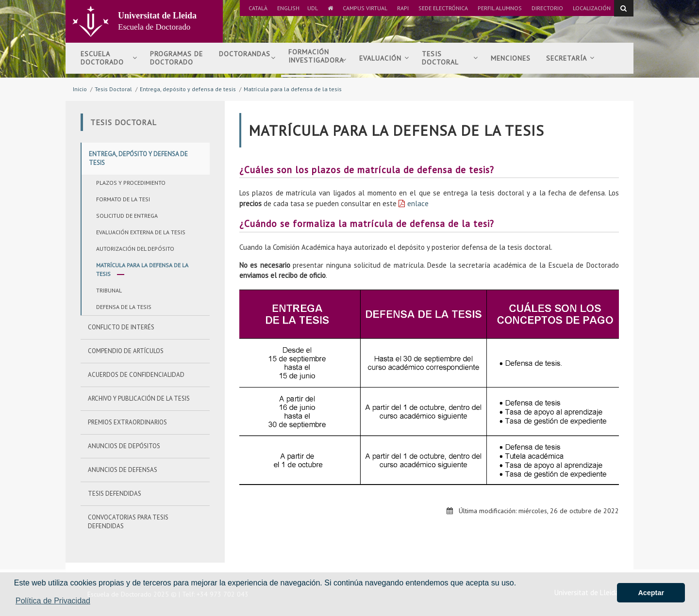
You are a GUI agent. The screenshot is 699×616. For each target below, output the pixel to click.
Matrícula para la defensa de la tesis (293, 89)
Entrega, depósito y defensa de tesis (188, 89)
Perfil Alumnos (500, 8)
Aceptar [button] (651, 593)
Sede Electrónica (443, 8)
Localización (592, 8)
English (288, 8)
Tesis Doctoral (113, 89)
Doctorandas (247, 58)
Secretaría (570, 58)
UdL (313, 8)
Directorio (547, 8)
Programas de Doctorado (176, 58)
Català (258, 8)
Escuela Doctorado (109, 58)
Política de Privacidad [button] (53, 601)
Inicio (80, 89)
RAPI (403, 8)
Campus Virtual (365, 8)
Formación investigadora (317, 60)
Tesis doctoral (450, 58)
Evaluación (384, 58)
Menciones (511, 58)
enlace (418, 203)
